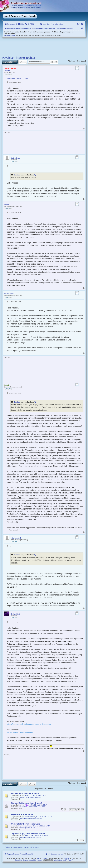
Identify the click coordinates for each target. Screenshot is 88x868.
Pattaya (66, 859)
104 (71, 810)
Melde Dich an (10, 35)
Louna (7, 205)
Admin (27, 805)
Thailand (45, 859)
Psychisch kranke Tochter (19, 58)
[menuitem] (21, 24)
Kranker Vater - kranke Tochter (25, 793)
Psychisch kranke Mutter (22, 814)
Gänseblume (29, 816)
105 (75, 810)
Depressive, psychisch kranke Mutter (28, 833)
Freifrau (28, 835)
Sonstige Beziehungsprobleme (30, 797)
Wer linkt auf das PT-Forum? (63, 860)
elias (26, 795)
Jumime (7, 71)
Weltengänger (15, 158)
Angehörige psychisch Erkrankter (31, 818)
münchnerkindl (16, 538)
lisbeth (7, 385)
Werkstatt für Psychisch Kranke (25, 824)
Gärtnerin (28, 826)
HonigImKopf (15, 614)
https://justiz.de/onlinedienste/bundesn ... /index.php (29, 724)
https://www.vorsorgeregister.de (20, 732)
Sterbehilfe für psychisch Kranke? (26, 803)
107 (82, 810)
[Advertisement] (36, 46)
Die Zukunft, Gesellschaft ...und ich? (32, 807)
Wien (38, 859)
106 (79, 810)
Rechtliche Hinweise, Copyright (25, 860)
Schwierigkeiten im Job (27, 828)
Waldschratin (9, 294)
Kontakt (33, 16)
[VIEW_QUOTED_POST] (35, 175)
